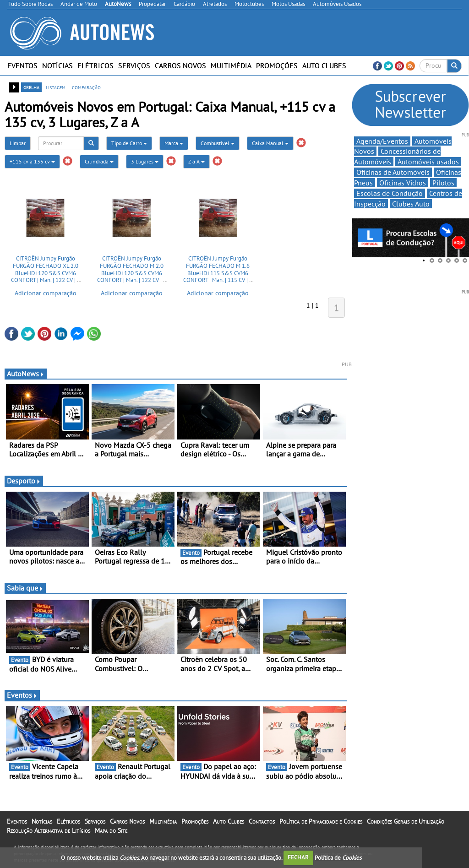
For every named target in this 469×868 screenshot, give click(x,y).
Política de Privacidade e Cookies (321, 821)
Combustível (218, 143)
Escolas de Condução (390, 193)
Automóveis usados (428, 162)
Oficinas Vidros (403, 183)
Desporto (24, 481)
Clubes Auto (411, 204)
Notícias (57, 65)
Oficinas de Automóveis (393, 172)
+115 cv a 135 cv (32, 161)
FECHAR (298, 857)
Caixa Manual (270, 143)
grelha (31, 87)
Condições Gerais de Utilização (406, 821)
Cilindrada (99, 161)
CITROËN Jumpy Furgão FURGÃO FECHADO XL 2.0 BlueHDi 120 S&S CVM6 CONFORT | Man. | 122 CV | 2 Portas (46, 273)
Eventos (22, 65)
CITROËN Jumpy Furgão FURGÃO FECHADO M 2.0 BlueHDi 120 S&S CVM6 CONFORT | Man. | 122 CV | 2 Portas (132, 273)
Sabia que (25, 588)
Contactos (262, 821)
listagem (56, 87)
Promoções (277, 65)
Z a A (196, 161)
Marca (174, 143)
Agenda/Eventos (382, 141)
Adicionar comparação (46, 293)
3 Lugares (145, 161)
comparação (86, 87)
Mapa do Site (111, 830)
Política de (338, 857)
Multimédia (231, 65)
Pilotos (443, 183)
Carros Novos (180, 65)
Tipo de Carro (129, 143)
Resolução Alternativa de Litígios (49, 830)
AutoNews (26, 374)
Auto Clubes (324, 65)
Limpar (18, 143)
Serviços (134, 65)
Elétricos (95, 65)
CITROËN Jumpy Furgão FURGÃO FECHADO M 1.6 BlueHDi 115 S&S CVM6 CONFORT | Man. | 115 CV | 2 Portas (218, 273)
